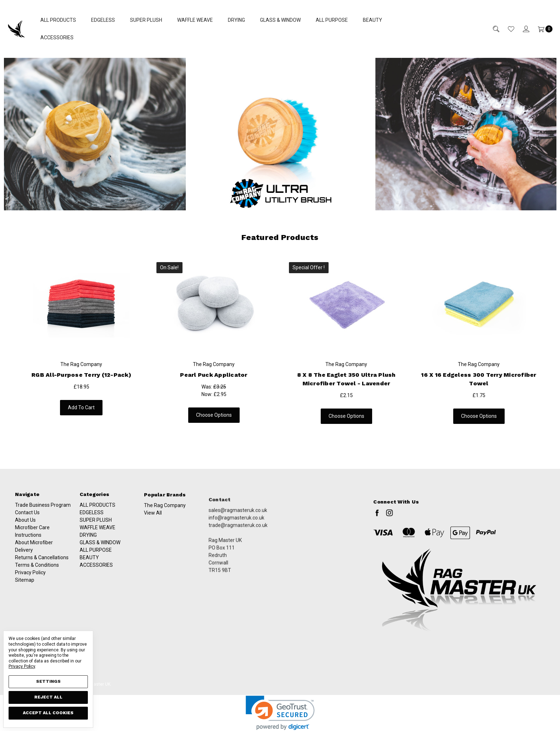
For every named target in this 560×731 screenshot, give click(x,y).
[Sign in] (522, 29)
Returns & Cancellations (42, 564)
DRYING (236, 20)
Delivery (24, 557)
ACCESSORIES (57, 37)
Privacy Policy (30, 579)
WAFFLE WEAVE (195, 20)
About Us (25, 527)
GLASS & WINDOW (280, 20)
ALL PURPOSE (332, 20)
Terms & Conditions (37, 572)
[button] (280, 134)
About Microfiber (34, 549)
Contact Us (27, 519)
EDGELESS (103, 20)
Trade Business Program (43, 512)
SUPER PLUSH (146, 20)
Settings (48, 681)
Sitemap (25, 587)
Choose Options (207, 415)
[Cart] (541, 29)
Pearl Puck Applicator (207, 375)
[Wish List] (507, 29)
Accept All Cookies (48, 713)
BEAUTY (372, 20)
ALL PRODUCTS (58, 20)
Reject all (48, 697)
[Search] (492, 29)
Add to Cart (78, 407)
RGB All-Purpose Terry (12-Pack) (79, 375)
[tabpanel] (81, 341)
